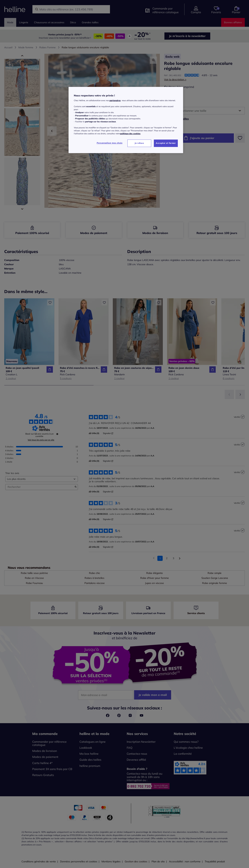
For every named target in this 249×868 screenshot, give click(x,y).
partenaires (115, 100)
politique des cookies (130, 134)
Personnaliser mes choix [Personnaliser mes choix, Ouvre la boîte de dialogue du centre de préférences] (110, 143)
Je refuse (139, 143)
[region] (126, 120)
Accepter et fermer (166, 143)
